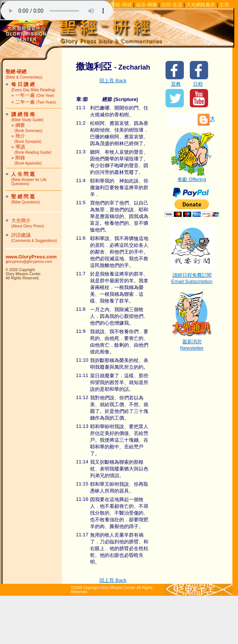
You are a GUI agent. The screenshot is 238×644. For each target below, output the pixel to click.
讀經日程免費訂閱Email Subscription (192, 276)
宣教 (176, 84)
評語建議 (34, 237)
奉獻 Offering (192, 177)
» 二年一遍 (34, 102)
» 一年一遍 (33, 95)
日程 (198, 84)
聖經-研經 (121, 5)
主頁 (224, 5)
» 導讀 (31, 149)
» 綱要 (27, 128)
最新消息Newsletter (192, 342)
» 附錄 (27, 160)
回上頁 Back (113, 81)
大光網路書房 (201, 5)
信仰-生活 (171, 5)
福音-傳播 (146, 5)
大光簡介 (28, 223)
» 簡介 (26, 138)
